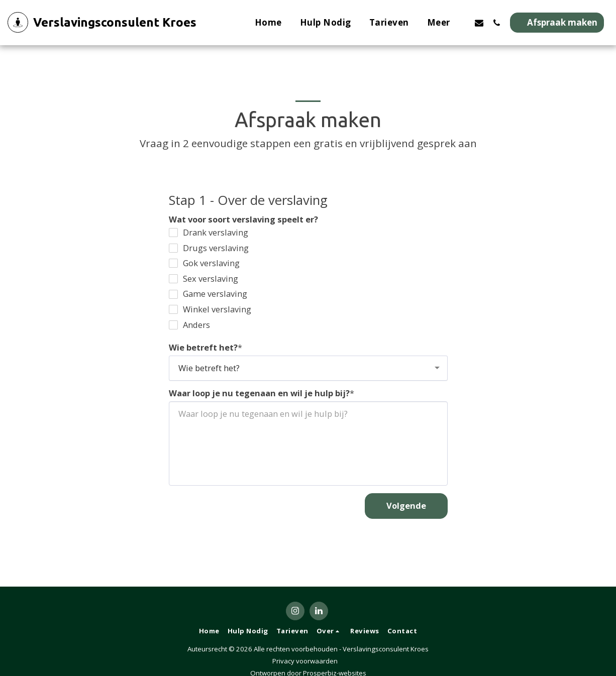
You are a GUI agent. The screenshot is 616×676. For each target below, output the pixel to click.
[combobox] (308, 368)
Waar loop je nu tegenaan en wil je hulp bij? (259, 393)
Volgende (406, 505)
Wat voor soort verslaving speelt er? (243, 220)
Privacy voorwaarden (305, 661)
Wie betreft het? (203, 348)
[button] (479, 23)
